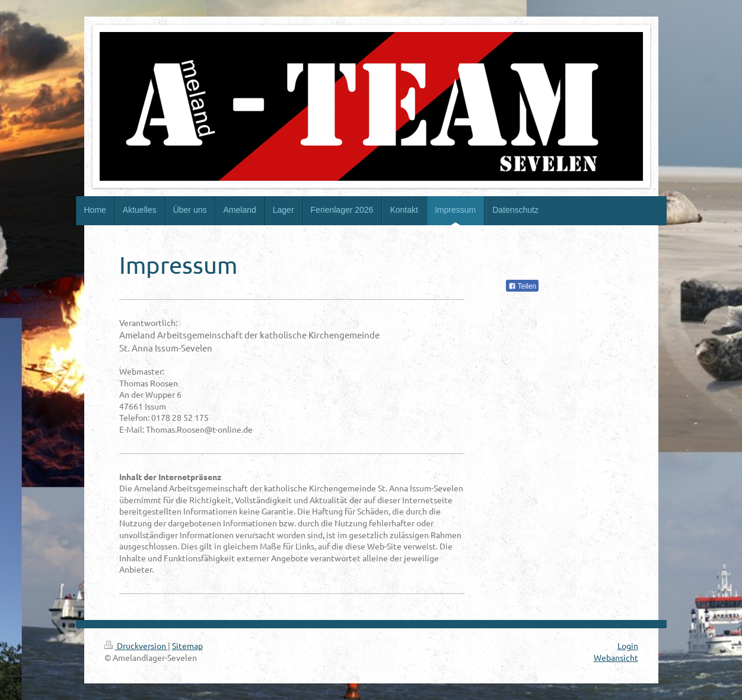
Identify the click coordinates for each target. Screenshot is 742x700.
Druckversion (136, 645)
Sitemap (187, 645)
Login (628, 645)
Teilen (522, 286)
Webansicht (616, 657)
